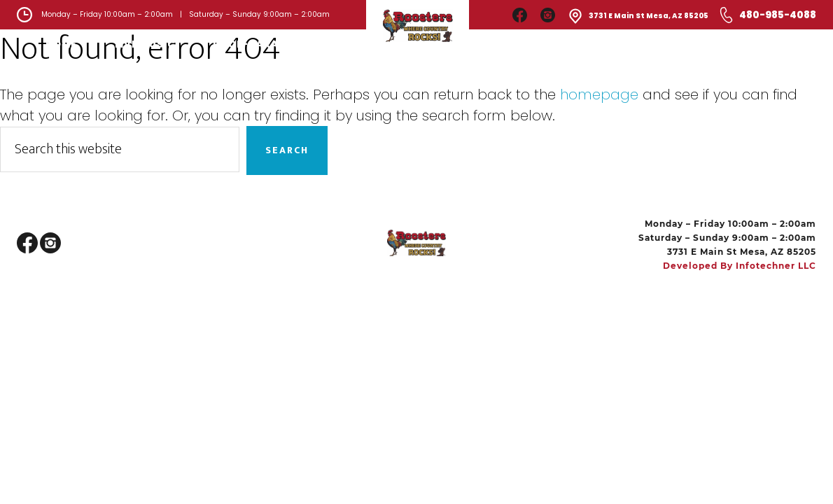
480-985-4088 (778, 15)
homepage (599, 94)
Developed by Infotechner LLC (740, 266)
